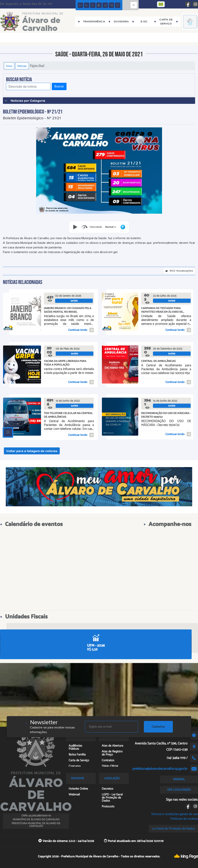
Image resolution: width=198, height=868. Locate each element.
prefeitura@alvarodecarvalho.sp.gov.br (160, 769)
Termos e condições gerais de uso (175, 814)
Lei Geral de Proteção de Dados (173, 829)
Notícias (22, 66)
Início (9, 66)
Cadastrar (158, 727)
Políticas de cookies (184, 819)
